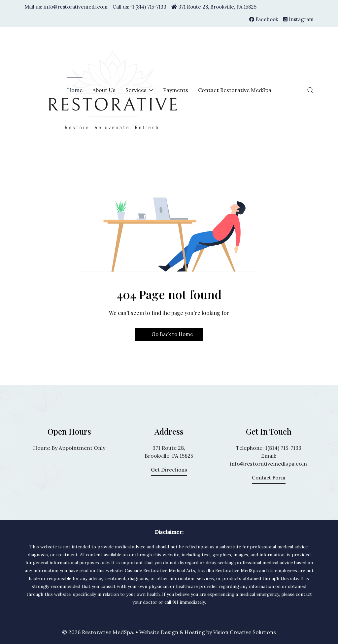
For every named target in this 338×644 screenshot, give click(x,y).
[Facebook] (264, 19)
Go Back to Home (169, 334)
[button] (310, 90)
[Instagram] (298, 19)
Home (75, 90)
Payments (176, 90)
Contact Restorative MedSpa (235, 90)
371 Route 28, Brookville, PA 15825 (214, 7)
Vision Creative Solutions (245, 632)
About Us (104, 90)
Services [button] (139, 90)
